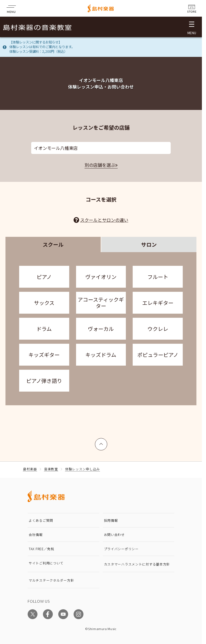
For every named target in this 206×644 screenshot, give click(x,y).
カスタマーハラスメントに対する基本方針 (137, 564)
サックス (44, 303)
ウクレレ (158, 329)
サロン (149, 244)
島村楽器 (30, 469)
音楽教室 (51, 469)
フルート (158, 277)
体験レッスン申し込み (82, 469)
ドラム (44, 329)
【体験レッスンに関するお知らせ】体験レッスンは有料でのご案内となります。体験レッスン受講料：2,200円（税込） (42, 47)
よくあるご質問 (41, 520)
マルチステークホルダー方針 (51, 580)
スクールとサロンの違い (104, 220)
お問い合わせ (114, 534)
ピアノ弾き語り (44, 381)
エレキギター (158, 303)
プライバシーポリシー (121, 549)
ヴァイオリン (101, 277)
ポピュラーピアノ (158, 355)
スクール (53, 244)
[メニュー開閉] (192, 27)
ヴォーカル (101, 329)
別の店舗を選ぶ (100, 165)
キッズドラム (101, 355)
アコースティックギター (101, 302)
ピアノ (44, 277)
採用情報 (111, 520)
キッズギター (44, 355)
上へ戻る (101, 442)
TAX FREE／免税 (41, 549)
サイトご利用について (46, 563)
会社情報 (36, 534)
